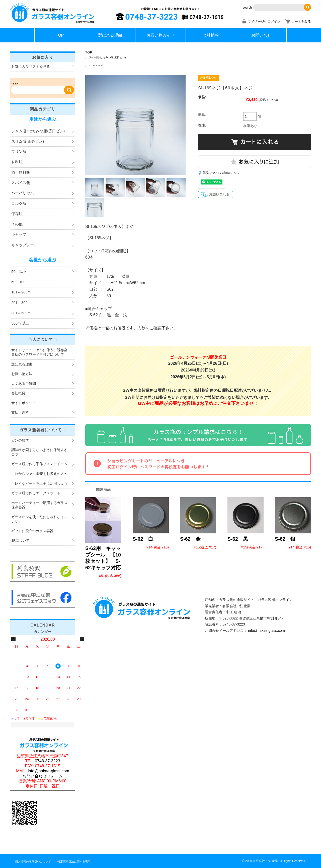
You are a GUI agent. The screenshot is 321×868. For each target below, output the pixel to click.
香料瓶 (17, 162)
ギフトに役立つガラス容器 (32, 531)
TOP (60, 35)
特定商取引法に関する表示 (74, 861)
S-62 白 (143, 539)
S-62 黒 (238, 539)
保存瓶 (17, 214)
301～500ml (21, 313)
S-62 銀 (285, 539)
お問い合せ (261, 35)
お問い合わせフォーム (43, 776)
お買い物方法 (22, 374)
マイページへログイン (264, 21)
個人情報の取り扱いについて (33, 861)
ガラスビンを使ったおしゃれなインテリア (39, 519)
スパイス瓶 (21, 183)
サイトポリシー (24, 403)
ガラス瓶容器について (40, 430)
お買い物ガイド (160, 35)
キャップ (19, 234)
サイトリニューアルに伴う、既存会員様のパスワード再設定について (39, 352)
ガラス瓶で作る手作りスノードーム (39, 464)
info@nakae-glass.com (266, 631)
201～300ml (21, 303)
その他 (17, 224)
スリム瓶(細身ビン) (28, 141)
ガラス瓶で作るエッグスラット (36, 493)
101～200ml (96, 65)
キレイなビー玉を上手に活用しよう (39, 484)
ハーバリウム (23, 193)
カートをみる (301, 21)
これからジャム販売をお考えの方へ (39, 474)
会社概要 (18, 393)
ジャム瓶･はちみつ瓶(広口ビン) (107, 57)
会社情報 (211, 35)
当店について (41, 339)
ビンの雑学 (20, 440)
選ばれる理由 (110, 35)
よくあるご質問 (24, 384)
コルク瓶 (19, 204)
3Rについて (20, 541)
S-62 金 (190, 539)
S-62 (94, 315)
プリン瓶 (19, 152)
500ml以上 (20, 323)
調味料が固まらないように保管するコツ (39, 452)
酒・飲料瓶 (21, 172)
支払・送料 (20, 413)
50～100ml (20, 282)
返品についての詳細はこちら (221, 173)
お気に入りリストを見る (31, 67)
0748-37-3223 (48, 761)
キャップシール (24, 245)
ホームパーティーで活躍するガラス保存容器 (39, 505)
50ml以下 (19, 272)
